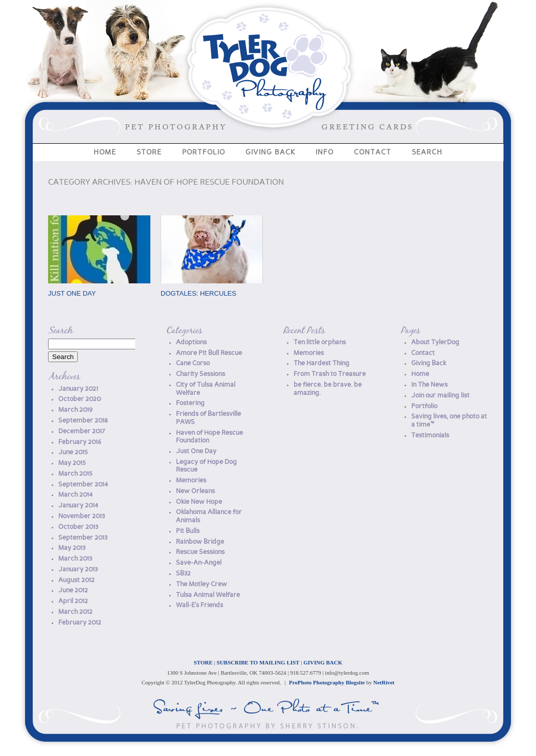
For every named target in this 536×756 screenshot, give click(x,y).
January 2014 (78, 506)
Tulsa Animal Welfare (208, 595)
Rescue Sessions (200, 552)
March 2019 (75, 410)
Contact (373, 152)
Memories (191, 481)
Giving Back (270, 152)
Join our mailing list (440, 396)
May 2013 (72, 548)
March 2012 (75, 612)
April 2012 (73, 601)
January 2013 (78, 570)
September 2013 (83, 538)
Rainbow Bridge (200, 542)
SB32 (183, 574)
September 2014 (83, 485)
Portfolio (204, 152)
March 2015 (75, 474)
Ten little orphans (320, 342)
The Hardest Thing (321, 363)
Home (105, 152)
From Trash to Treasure (330, 374)
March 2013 (75, 559)
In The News (429, 385)
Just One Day (72, 293)
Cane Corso (193, 363)
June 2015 (73, 452)
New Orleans (195, 491)
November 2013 (82, 516)
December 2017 (82, 431)
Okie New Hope (199, 502)
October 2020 (80, 399)
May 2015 (72, 463)
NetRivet (384, 682)
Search (427, 152)
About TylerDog (435, 342)
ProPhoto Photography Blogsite (327, 682)
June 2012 (73, 591)
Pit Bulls (188, 531)
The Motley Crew (202, 584)
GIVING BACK (323, 662)
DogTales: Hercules (198, 293)
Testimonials (430, 436)
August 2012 (76, 580)
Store (149, 152)
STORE (203, 662)
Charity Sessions (200, 374)
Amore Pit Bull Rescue (209, 353)
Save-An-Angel (199, 563)
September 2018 (83, 421)
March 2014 (75, 495)
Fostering (190, 403)
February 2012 (80, 623)
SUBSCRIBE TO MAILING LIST (258, 662)
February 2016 (80, 442)
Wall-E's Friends (199, 605)
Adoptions (191, 342)
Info (325, 152)
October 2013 (78, 527)
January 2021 (78, 389)
